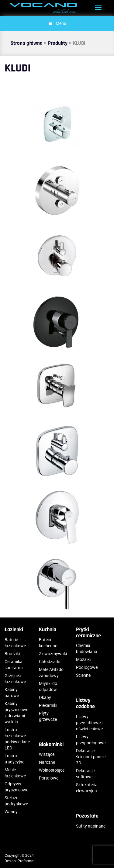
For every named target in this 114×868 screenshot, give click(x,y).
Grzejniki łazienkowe (15, 678)
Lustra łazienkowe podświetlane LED (17, 739)
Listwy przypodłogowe (91, 740)
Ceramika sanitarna (14, 664)
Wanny (11, 812)
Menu (57, 23)
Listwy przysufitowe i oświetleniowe (89, 723)
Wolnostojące (52, 770)
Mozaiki (83, 659)
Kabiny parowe (12, 692)
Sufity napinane (91, 826)
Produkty (58, 43)
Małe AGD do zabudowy (51, 672)
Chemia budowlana (87, 648)
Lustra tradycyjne (14, 759)
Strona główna (27, 43)
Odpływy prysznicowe (16, 787)
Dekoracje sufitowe (85, 774)
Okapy (45, 697)
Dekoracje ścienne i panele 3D (91, 757)
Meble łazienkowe (15, 773)
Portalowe (49, 778)
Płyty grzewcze (48, 716)
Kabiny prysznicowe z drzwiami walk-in (16, 712)
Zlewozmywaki (53, 654)
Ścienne (83, 675)
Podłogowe (87, 667)
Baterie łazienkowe (15, 643)
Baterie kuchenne (48, 643)
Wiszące (47, 754)
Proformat (26, 861)
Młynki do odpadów (48, 686)
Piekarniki (48, 705)
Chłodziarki (50, 661)
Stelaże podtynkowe (16, 801)
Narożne (47, 762)
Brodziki (12, 654)
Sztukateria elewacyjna (87, 788)
